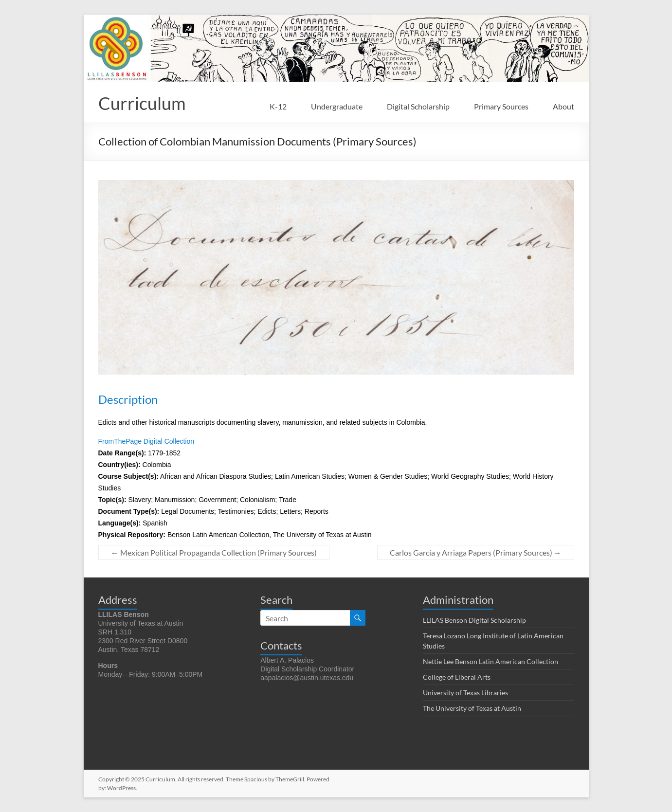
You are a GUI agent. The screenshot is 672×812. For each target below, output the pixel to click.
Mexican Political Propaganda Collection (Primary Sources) (214, 552)
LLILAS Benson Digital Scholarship (474, 620)
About (563, 106)
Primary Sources (501, 106)
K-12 (278, 106)
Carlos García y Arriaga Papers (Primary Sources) (476, 552)
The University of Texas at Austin (472, 708)
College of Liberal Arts (457, 677)
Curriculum (142, 103)
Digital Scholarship (418, 106)
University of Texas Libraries (465, 693)
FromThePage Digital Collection (146, 441)
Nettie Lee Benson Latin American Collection (490, 661)
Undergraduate (337, 106)
